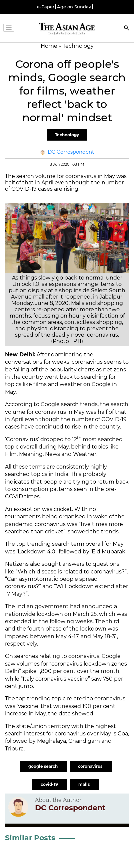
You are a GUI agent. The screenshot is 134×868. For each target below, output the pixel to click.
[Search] (127, 29)
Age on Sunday (74, 7)
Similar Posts (30, 838)
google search (43, 766)
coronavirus (91, 766)
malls (84, 784)
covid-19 (50, 784)
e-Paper (46, 7)
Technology (67, 135)
